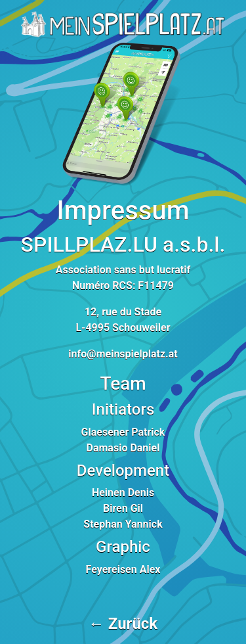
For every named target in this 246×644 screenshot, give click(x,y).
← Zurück (123, 624)
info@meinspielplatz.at (123, 354)
